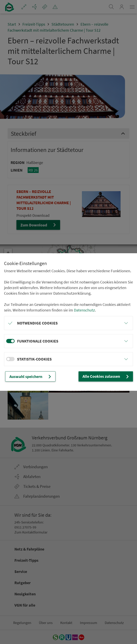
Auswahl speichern (31, 376)
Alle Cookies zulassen (106, 376)
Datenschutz (84, 310)
